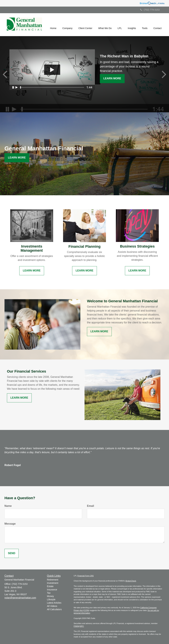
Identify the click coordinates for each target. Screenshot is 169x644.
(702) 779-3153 (150, 10)
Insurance (52, 590)
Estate (50, 586)
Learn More (112, 78)
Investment (53, 583)
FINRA (76, 626)
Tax (49, 593)
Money (51, 596)
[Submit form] (12, 553)
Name (8, 506)
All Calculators (54, 609)
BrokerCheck (131, 581)
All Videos (52, 606)
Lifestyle (51, 599)
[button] (68, 25)
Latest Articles (54, 603)
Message (10, 524)
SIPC (82, 626)
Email (91, 506)
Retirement (53, 580)
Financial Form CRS (85, 576)
